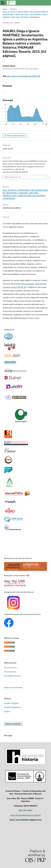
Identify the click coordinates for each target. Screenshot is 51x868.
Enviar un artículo (13, 724)
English (7, 711)
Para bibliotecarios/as (12, 676)
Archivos (13, 9)
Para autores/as (10, 672)
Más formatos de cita (13, 177)
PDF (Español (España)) (16, 136)
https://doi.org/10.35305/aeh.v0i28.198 (24, 76)
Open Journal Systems (13, 687)
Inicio (5, 9)
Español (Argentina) (12, 707)
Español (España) (11, 703)
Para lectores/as (10, 668)
